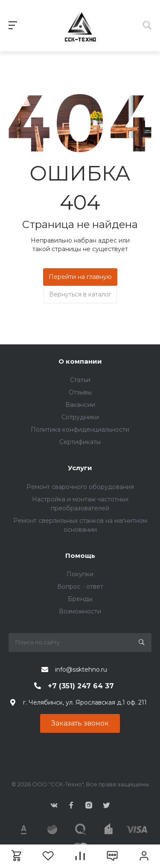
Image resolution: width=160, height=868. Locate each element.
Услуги (80, 468)
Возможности (80, 611)
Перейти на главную (80, 277)
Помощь (80, 555)
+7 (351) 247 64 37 (81, 686)
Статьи (80, 380)
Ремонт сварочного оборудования (80, 487)
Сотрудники (80, 417)
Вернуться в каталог (80, 294)
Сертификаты (80, 442)
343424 (80, 26)
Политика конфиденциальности (80, 430)
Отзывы (80, 392)
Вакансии (80, 405)
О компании (80, 361)
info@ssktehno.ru (81, 670)
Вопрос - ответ (80, 587)
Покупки (80, 574)
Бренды (80, 599)
